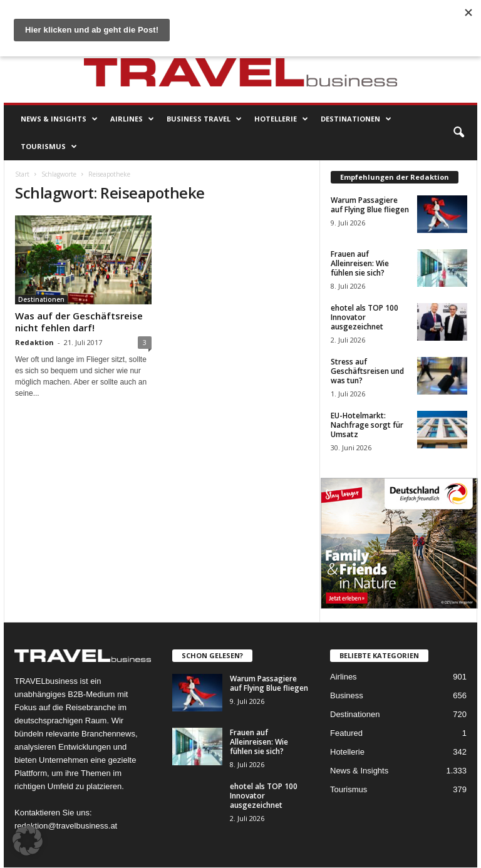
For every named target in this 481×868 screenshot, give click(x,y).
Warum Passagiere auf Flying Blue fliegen (370, 205)
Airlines (132, 119)
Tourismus (49, 147)
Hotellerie (281, 119)
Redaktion (34, 342)
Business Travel (204, 119)
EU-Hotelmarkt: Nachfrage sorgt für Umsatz (367, 425)
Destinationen (356, 119)
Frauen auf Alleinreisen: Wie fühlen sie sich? (360, 263)
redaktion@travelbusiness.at (66, 826)
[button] (458, 133)
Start (22, 174)
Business (347, 695)
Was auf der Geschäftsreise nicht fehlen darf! (79, 322)
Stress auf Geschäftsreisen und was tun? (367, 371)
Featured (346, 733)
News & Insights (59, 119)
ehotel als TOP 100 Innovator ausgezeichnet (365, 317)
